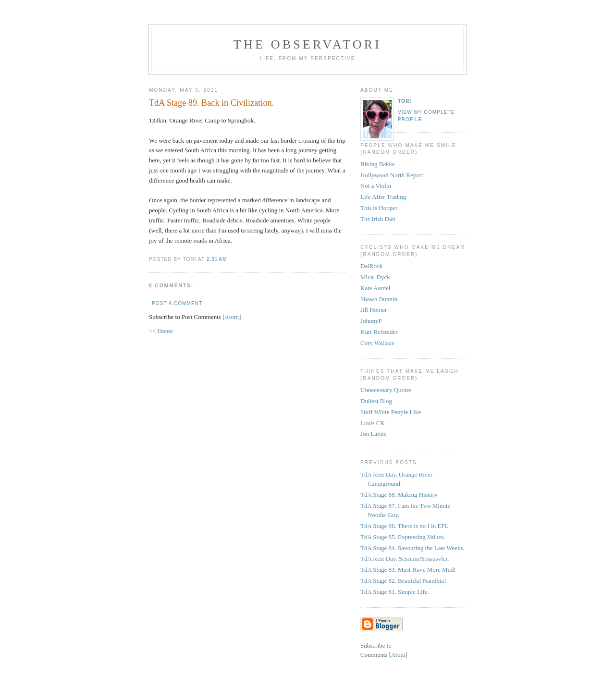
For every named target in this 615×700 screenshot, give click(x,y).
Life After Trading (383, 197)
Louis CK (373, 423)
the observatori (307, 44)
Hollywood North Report (392, 175)
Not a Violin (376, 186)
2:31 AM (217, 259)
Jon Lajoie (374, 434)
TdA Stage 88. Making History (399, 495)
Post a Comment (177, 303)
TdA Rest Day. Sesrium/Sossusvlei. (405, 559)
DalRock (371, 266)
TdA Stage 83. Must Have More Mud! (408, 570)
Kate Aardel (375, 288)
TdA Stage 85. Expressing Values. (403, 537)
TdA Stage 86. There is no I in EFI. (404, 526)
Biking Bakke (378, 164)
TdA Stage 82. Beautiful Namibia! (403, 581)
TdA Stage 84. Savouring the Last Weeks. (412, 548)
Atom (232, 317)
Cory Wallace (377, 343)
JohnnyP (371, 321)
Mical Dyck (375, 277)
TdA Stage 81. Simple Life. (395, 592)
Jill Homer (374, 310)
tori (405, 101)
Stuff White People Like (391, 412)
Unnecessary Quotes (386, 390)
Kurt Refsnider (379, 332)
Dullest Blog (376, 401)
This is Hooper (379, 208)
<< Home (161, 331)
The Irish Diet (378, 219)
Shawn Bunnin (379, 299)
